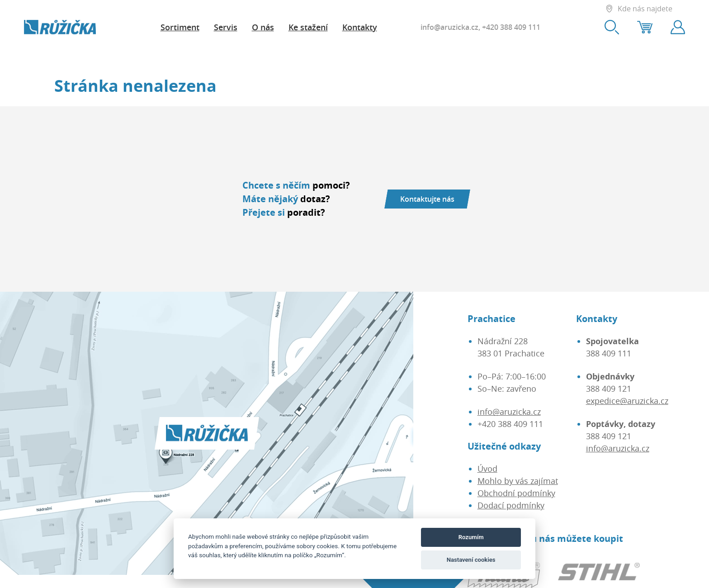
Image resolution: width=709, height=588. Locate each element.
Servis (226, 27)
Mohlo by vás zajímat (518, 481)
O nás (263, 27)
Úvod (487, 469)
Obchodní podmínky (516, 493)
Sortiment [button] (180, 27)
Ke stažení (308, 27)
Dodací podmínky (511, 505)
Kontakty (360, 27)
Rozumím (471, 537)
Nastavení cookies (471, 560)
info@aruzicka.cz (449, 27)
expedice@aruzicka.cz (627, 401)
